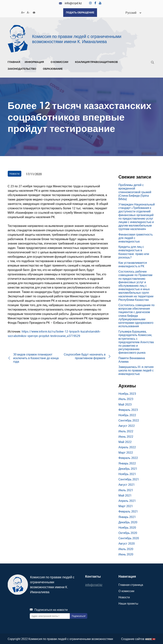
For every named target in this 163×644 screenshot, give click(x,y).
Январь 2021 (127, 516)
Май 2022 (125, 441)
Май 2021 (125, 495)
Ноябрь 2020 (127, 527)
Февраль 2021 (128, 511)
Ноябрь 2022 (127, 415)
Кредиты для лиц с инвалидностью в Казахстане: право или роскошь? (134, 252)
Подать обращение (80, 12)
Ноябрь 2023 (127, 393)
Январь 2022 (127, 463)
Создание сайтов (133, 639)
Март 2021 (126, 506)
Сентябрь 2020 (129, 538)
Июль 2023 (126, 399)
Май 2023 (125, 404)
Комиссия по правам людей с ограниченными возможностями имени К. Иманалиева (77, 38)
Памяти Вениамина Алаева (132, 359)
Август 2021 (126, 484)
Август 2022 (126, 425)
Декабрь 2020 (128, 522)
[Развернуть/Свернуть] (45, 62)
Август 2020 (126, 543)
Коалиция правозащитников (96, 62)
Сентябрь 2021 (129, 479)
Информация (35, 62)
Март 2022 (126, 452)
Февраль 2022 (128, 457)
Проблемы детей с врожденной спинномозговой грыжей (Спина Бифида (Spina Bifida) (135, 192)
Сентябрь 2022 (129, 420)
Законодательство (23, 68)
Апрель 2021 (127, 500)
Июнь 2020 (126, 554)
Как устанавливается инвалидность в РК (133, 264)
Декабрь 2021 (128, 468)
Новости (15, 173)
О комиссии (61, 62)
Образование (54, 68)
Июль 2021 (126, 490)
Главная (14, 62)
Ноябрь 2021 (127, 473)
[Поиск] (153, 63)
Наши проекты (128, 603)
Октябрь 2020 (128, 532)
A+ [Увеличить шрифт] (23, 12)
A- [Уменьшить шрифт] (28, 12)
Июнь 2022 (126, 436)
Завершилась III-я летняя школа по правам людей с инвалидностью (136, 370)
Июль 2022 (126, 431)
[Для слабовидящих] (34, 12)
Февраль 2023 (128, 409)
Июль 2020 (126, 548)
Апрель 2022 (127, 447)
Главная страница (131, 584)
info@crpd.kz (70, 3)
